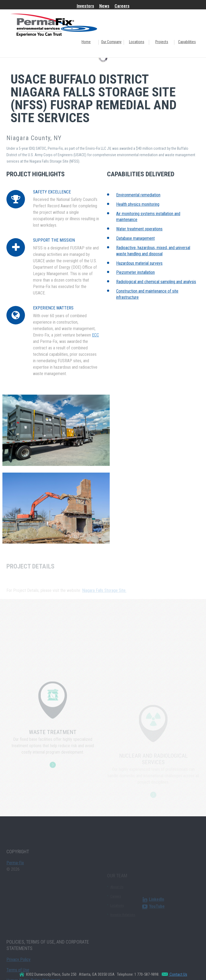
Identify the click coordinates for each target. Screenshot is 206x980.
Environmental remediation (138, 195)
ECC (95, 335)
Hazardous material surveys (139, 263)
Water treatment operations (139, 229)
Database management (135, 238)
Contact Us (178, 974)
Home (86, 42)
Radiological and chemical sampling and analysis (156, 282)
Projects (162, 42)
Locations (137, 42)
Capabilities (187, 42)
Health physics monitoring (138, 204)
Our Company (111, 42)
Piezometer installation (135, 272)
